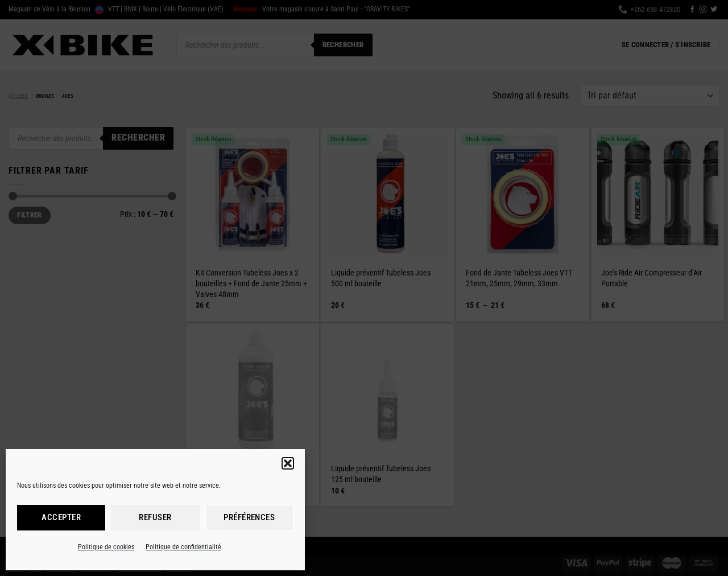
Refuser (155, 517)
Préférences (249, 517)
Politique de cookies (106, 547)
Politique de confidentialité (183, 547)
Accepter (61, 517)
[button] (288, 463)
